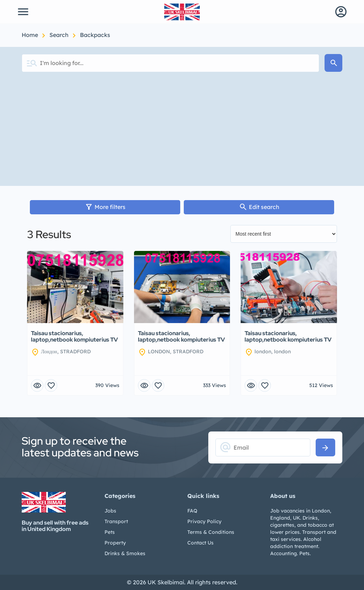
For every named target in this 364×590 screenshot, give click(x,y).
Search (60, 35)
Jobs (110, 511)
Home (31, 35)
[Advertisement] (182, 133)
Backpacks (95, 35)
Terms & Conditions (211, 532)
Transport (116, 521)
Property (115, 543)
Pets (110, 532)
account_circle (341, 12)
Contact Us (200, 543)
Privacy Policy (204, 521)
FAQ (192, 511)
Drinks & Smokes (125, 553)
